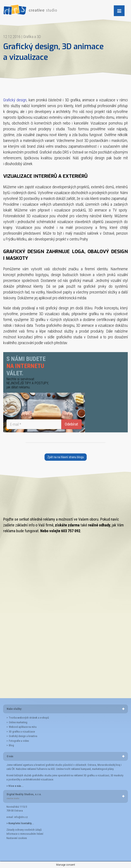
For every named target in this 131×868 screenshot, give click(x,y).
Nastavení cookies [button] (17, 838)
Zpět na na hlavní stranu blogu (66, 457)
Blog (11, 745)
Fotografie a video (19, 741)
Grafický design (15, 100)
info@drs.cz (21, 817)
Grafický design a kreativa (23, 736)
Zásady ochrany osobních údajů (24, 830)
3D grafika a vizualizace (22, 732)
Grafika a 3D (32, 37)
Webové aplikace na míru (23, 727)
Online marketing (18, 722)
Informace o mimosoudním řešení (25, 834)
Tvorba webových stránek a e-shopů (29, 718)
